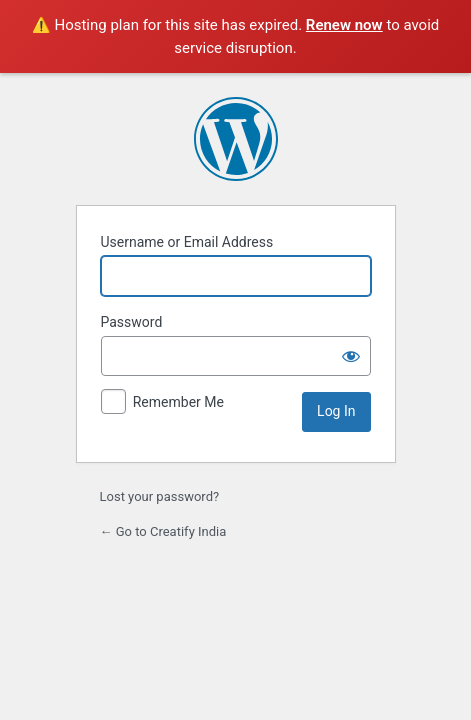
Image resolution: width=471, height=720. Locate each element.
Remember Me (178, 402)
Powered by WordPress (236, 139)
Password (132, 322)
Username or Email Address (187, 242)
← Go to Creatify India (163, 531)
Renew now (344, 25)
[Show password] (351, 356)
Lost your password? (160, 496)
